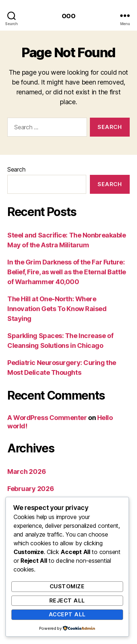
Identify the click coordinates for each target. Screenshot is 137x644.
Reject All (67, 600)
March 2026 (26, 472)
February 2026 (31, 489)
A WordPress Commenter (47, 418)
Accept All (67, 614)
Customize (67, 586)
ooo (68, 15)
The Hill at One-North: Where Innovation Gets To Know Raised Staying (57, 309)
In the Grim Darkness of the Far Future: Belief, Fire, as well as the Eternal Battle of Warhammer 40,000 (67, 272)
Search (16, 169)
